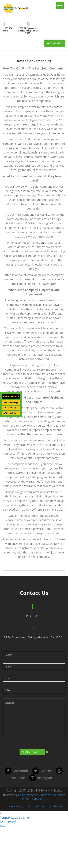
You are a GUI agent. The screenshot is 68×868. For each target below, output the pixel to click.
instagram (41, 778)
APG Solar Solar (10, 413)
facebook (16, 771)
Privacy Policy (14, 806)
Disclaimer (55, 806)
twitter (42, 771)
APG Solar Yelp (10, 408)
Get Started (55, 43)
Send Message (32, 752)
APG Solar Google (11, 402)
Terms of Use (36, 806)
